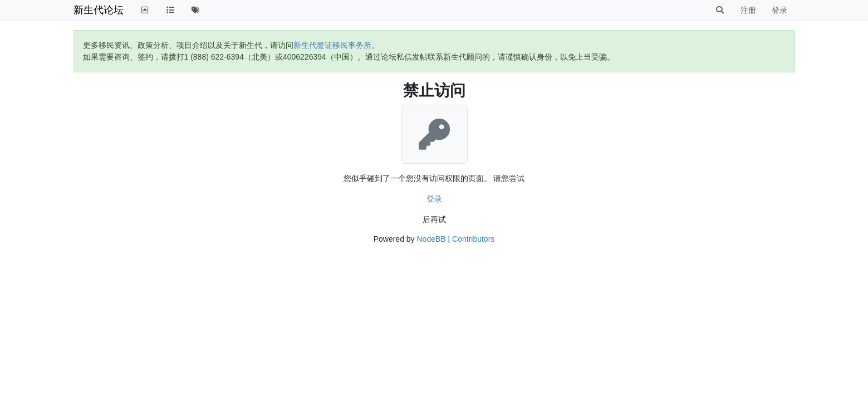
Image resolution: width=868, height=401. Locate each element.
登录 (434, 199)
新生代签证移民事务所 (332, 45)
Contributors (473, 239)
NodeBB (431, 239)
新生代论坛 (99, 10)
